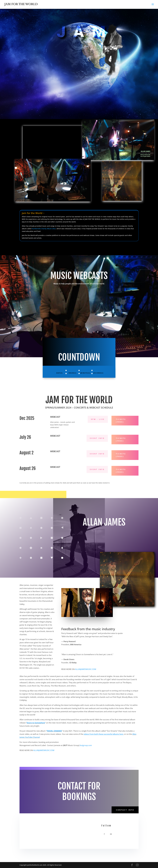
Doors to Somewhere (36, 723)
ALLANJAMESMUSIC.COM (86, 669)
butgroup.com (86, 745)
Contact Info (125, 810)
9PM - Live (98, 419)
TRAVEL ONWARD (54, 731)
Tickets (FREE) (121, 421)
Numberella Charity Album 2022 (44, 229)
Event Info (97, 438)
